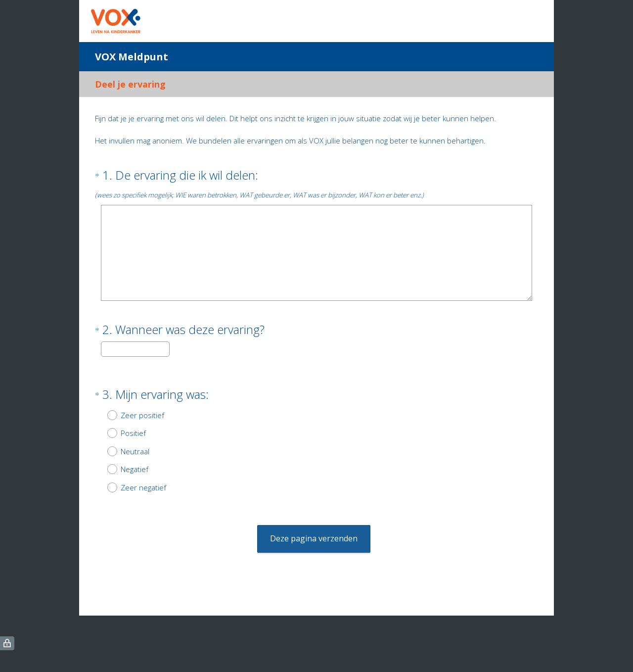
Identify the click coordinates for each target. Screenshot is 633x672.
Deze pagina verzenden (314, 521)
